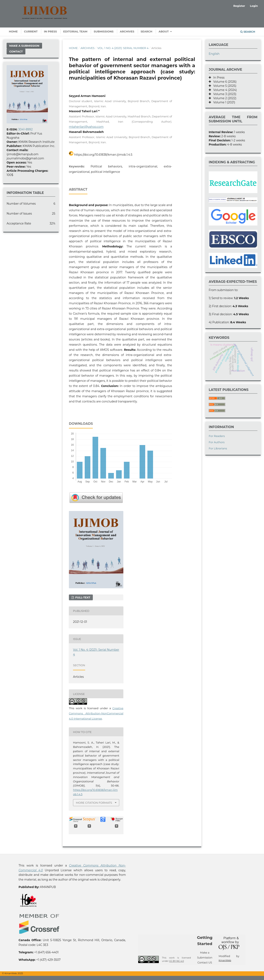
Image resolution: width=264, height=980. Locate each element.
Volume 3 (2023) (224, 94)
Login (254, 6)
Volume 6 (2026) (224, 82)
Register (239, 6)
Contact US (205, 963)
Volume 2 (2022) (224, 98)
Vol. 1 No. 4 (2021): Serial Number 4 (123, 48)
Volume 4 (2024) (224, 90)
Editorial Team (75, 31)
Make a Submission (24, 46)
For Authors (217, 442)
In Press (50, 31)
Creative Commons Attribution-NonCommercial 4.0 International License (96, 713)
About (164, 31)
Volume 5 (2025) (224, 86)
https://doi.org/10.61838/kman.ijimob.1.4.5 (103, 155)
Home (13, 31)
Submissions (104, 31)
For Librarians (218, 448)
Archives (127, 31)
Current (31, 31)
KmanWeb (225, 960)
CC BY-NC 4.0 (176, 961)
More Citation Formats (94, 803)
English (214, 54)
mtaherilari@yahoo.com (86, 127)
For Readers (217, 436)
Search (147, 31)
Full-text (82, 597)
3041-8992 (25, 129)
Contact (16, 51)
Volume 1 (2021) (223, 102)
